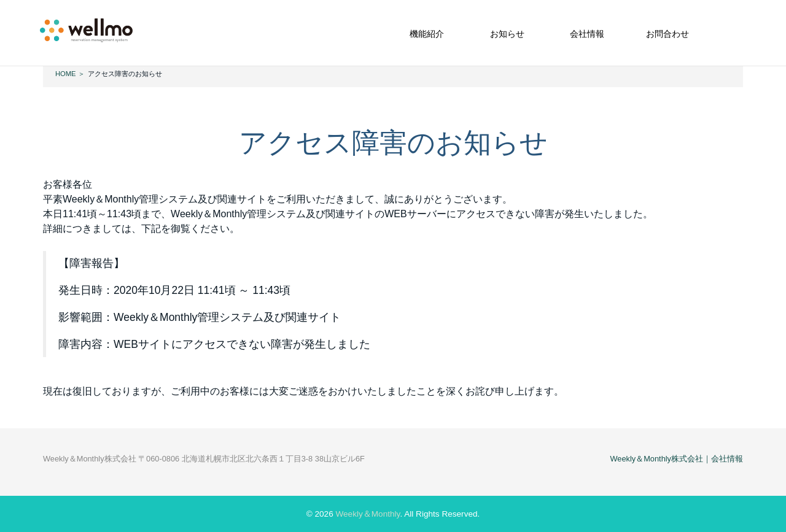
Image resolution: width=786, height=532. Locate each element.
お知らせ (507, 34)
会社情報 (587, 34)
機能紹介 (427, 34)
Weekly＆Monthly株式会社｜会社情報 (676, 459)
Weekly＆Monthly (368, 514)
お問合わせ (667, 34)
